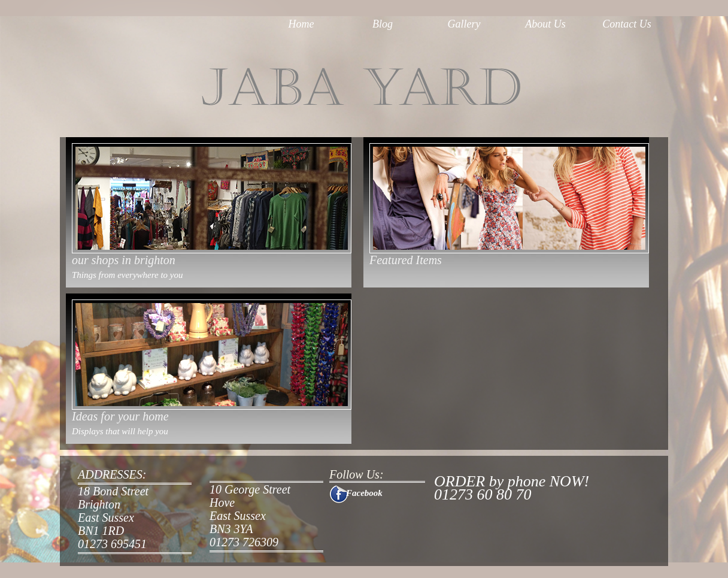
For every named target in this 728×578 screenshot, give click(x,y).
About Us (545, 24)
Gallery (464, 24)
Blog (383, 24)
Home (301, 24)
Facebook (364, 493)
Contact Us (627, 24)
